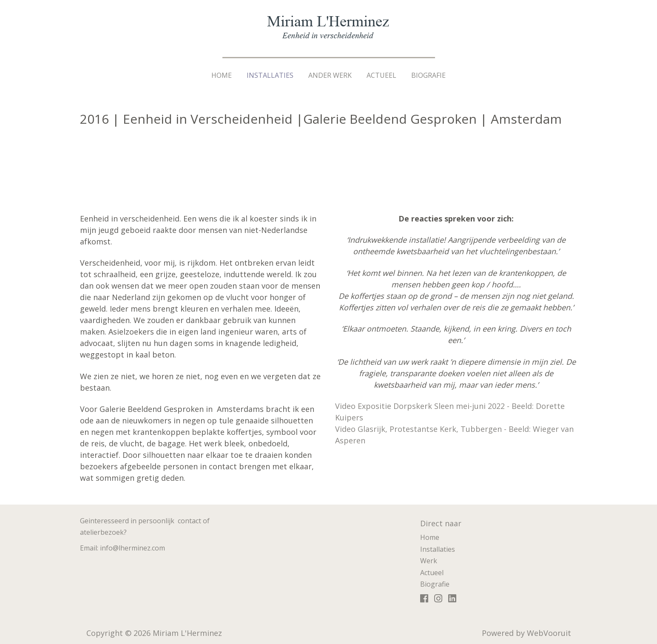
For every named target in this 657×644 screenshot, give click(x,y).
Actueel (381, 75)
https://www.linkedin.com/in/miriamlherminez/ (452, 600)
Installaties (270, 75)
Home (222, 75)
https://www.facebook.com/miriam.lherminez (424, 600)
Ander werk (330, 75)
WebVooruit (549, 633)
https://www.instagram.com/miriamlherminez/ (438, 600)
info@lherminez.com (132, 548)
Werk (429, 561)
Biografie (428, 75)
